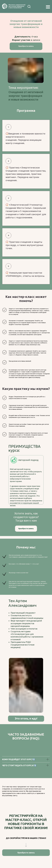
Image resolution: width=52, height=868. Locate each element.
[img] (35, 6)
